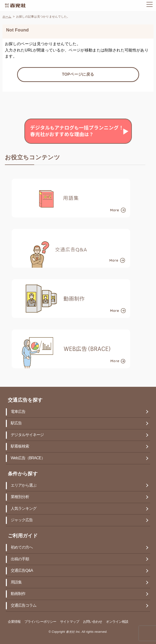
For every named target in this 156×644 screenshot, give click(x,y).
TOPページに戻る (78, 75)
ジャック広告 (22, 520)
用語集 (16, 582)
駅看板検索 (20, 446)
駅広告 (16, 423)
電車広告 (18, 412)
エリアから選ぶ (24, 486)
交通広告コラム (24, 606)
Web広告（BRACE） (28, 458)
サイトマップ (70, 622)
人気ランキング (24, 509)
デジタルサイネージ (27, 435)
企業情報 (14, 622)
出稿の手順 (20, 559)
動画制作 (18, 594)
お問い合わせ (93, 622)
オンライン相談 (117, 622)
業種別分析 (20, 497)
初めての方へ (22, 547)
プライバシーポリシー (40, 622)
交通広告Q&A (22, 571)
